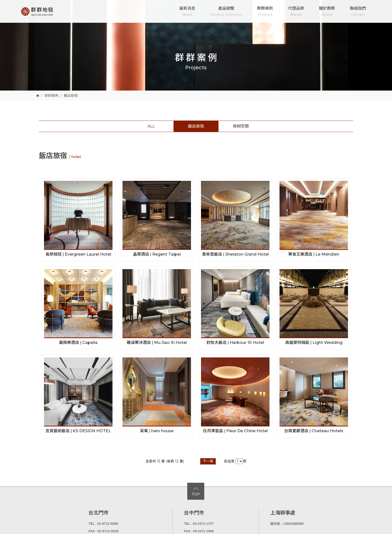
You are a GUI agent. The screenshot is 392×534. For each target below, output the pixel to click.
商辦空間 (241, 126)
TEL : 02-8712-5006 (103, 524)
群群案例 (265, 12)
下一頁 (208, 461)
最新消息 (187, 12)
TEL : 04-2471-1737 (199, 524)
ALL (151, 126)
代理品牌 (296, 12)
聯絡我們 (358, 12)
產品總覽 (226, 12)
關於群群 (327, 12)
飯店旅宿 (71, 96)
